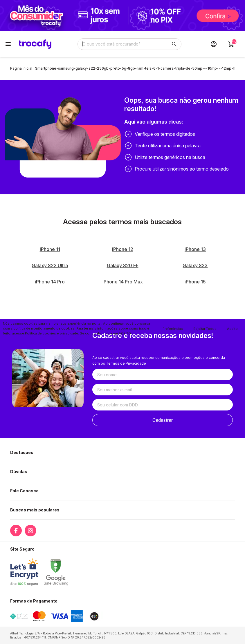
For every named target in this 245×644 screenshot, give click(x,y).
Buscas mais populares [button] (35, 510)
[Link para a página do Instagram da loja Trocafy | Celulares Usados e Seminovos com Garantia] (30, 531)
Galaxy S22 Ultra (50, 265)
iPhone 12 (123, 249)
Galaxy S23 (195, 265)
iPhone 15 (195, 282)
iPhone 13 (195, 249)
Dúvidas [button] (19, 472)
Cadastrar (163, 420)
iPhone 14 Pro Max (123, 282)
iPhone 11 (50, 249)
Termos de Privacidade (126, 363)
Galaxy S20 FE (123, 265)
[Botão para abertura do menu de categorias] (8, 44)
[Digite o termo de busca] (123, 44)
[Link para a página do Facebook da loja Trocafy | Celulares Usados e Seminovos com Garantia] (16, 531)
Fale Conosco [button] (24, 491)
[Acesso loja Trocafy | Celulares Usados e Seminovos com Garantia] (214, 44)
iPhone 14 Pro (50, 282)
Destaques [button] (22, 452)
